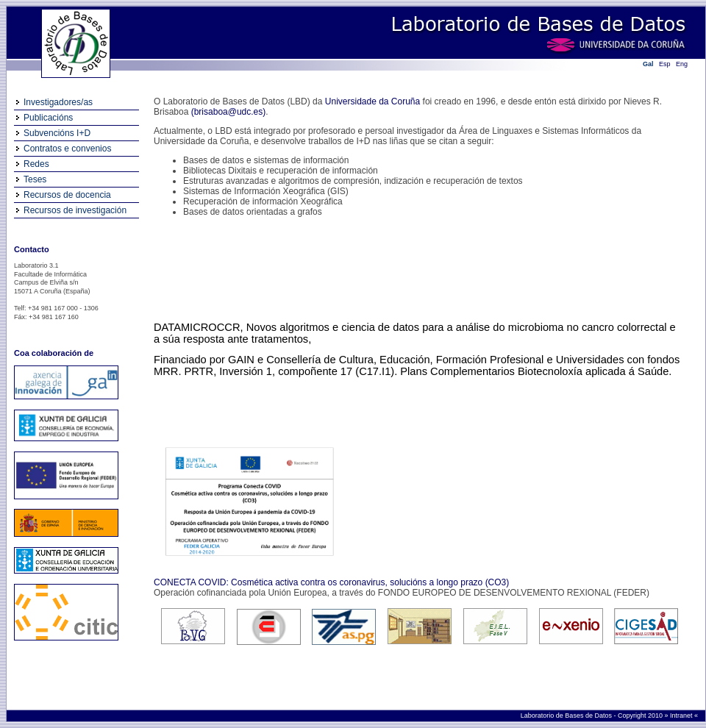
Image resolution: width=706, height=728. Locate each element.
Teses (35, 179)
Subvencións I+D (57, 133)
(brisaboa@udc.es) (229, 112)
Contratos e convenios (67, 149)
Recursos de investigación (75, 210)
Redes (36, 164)
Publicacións (48, 118)
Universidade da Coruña (372, 101)
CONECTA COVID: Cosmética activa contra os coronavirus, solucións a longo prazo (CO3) (331, 582)
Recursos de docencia (67, 195)
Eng (682, 64)
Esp (665, 64)
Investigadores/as (58, 102)
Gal (648, 64)
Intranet (682, 715)
